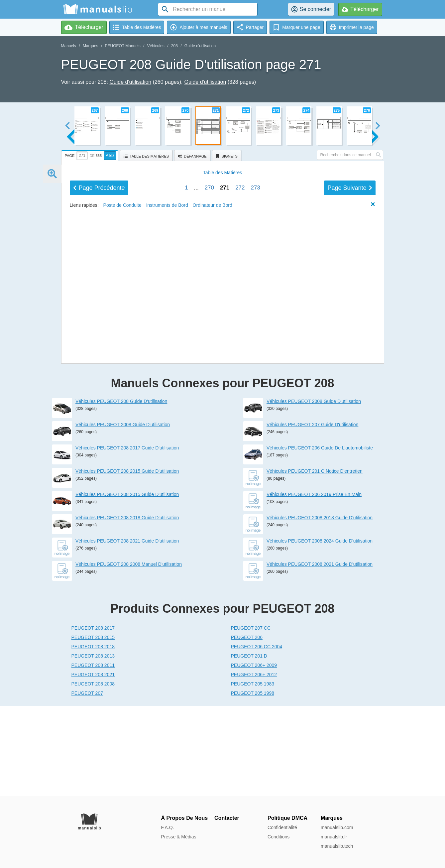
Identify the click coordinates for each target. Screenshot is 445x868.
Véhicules (156, 46)
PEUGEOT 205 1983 (253, 774)
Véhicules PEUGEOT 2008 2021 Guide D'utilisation (320, 654)
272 (240, 398)
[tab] (91, 155)
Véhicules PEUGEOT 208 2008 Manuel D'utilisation (129, 654)
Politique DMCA (287, 818)
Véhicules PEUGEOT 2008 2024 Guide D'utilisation (320, 631)
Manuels (69, 46)
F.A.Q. (168, 827)
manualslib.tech (337, 846)
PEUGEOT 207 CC (251, 718)
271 (225, 398)
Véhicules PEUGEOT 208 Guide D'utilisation (121, 491)
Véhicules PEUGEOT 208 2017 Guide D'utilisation (127, 538)
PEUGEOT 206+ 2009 (254, 755)
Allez (110, 156)
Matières (223, 383)
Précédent (99, 398)
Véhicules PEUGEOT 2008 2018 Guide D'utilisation (320, 608)
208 (174, 46)
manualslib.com (337, 827)
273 (255, 398)
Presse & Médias (179, 837)
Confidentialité (282, 827)
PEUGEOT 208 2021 (93, 765)
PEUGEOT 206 (247, 727)
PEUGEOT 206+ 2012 (254, 765)
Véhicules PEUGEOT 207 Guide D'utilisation (312, 515)
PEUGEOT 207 (87, 783)
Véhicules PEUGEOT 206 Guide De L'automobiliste (320, 538)
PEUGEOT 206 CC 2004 (257, 737)
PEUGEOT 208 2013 (93, 746)
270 (209, 398)
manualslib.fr (334, 837)
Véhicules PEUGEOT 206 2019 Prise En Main (314, 584)
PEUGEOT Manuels (123, 46)
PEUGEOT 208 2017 (93, 718)
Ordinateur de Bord (213, 415)
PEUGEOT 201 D (249, 746)
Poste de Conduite (122, 415)
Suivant (350, 398)
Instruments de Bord (167, 415)
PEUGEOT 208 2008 (93, 774)
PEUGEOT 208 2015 (93, 727)
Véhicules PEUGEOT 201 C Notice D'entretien (315, 561)
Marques (91, 46)
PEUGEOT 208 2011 (93, 755)
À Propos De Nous (184, 818)
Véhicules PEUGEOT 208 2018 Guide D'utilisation (127, 608)
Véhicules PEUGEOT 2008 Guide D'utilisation (123, 515)
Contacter (227, 818)
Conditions (278, 837)
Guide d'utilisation (200, 46)
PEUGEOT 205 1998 (253, 783)
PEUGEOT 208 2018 (93, 737)
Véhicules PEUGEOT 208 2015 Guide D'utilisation (127, 561)
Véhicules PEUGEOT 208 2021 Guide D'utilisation (127, 631)
